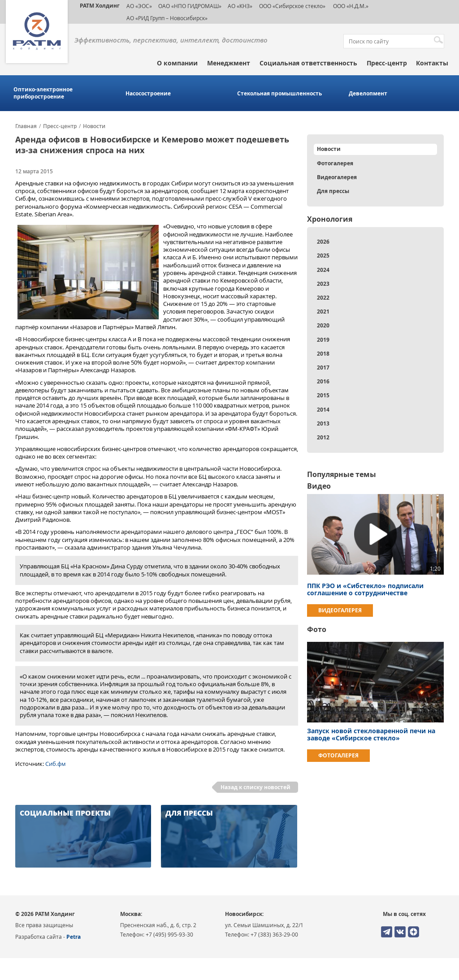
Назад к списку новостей (255, 787)
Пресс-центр (387, 63)
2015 (323, 395)
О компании (177, 63)
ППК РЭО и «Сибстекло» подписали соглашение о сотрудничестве (365, 589)
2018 (323, 354)
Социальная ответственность (308, 63)
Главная (26, 126)
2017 (323, 367)
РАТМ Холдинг (100, 6)
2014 (323, 410)
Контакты (432, 63)
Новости (94, 126)
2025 (323, 256)
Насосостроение (148, 94)
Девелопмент (368, 94)
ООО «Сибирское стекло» (292, 6)
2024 (323, 270)
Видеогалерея (337, 177)
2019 (323, 340)
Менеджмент (229, 63)
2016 (323, 381)
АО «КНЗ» (240, 6)
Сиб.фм (56, 764)
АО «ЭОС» (139, 6)
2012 (323, 437)
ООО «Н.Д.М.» (350, 6)
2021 (323, 312)
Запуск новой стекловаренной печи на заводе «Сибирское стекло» (371, 734)
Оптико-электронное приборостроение (43, 93)
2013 (323, 423)
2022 (323, 298)
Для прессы (333, 191)
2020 (323, 325)
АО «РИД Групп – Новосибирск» (167, 18)
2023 (323, 284)
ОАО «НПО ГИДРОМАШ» (190, 6)
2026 (323, 242)
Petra (74, 937)
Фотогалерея (335, 163)
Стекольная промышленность (279, 94)
